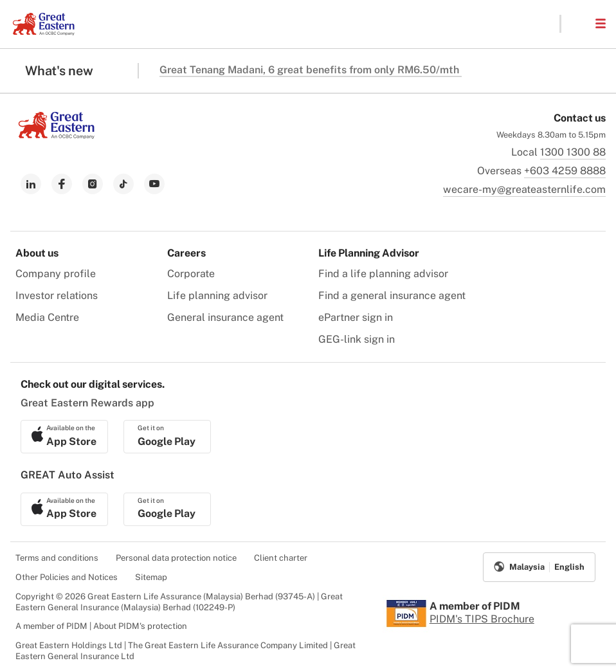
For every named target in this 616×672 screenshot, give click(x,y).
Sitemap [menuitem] (151, 577)
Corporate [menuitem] (191, 274)
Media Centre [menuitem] (47, 317)
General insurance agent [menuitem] (225, 317)
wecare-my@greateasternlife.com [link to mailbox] (524, 189)
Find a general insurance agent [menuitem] (392, 295)
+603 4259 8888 (565, 171)
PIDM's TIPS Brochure (482, 619)
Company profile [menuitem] (56, 274)
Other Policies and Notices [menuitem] (67, 577)
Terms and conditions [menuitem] (57, 558)
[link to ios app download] (64, 437)
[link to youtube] (154, 184)
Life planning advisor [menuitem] (217, 295)
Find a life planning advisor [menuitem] (383, 274)
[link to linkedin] (31, 184)
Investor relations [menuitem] (57, 295)
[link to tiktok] (123, 184)
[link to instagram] (93, 184)
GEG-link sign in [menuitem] (357, 339)
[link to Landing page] (57, 135)
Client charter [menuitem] (281, 558)
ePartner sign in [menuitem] (356, 317)
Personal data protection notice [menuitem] (176, 558)
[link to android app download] (167, 437)
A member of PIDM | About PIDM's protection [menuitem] (101, 626)
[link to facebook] (62, 184)
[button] (577, 24)
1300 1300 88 (573, 152)
